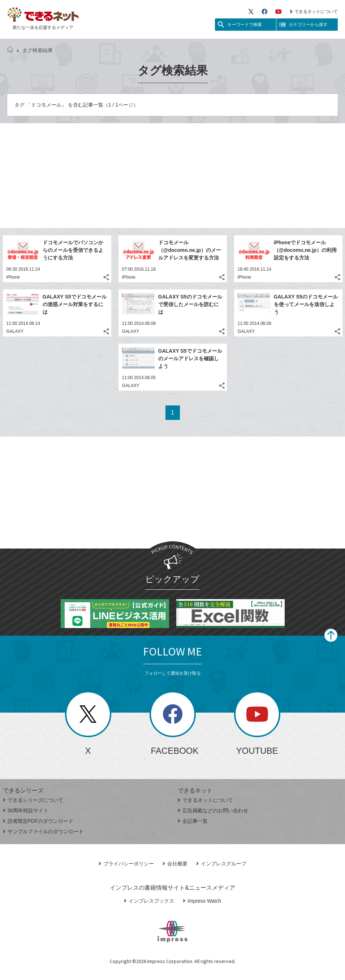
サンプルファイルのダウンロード (43, 831)
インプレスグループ (221, 864)
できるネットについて (314, 12)
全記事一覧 (193, 821)
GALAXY (15, 331)
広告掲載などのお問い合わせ (213, 811)
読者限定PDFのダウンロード (38, 821)
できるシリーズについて (33, 800)
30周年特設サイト (26, 811)
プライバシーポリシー (126, 864)
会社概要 (175, 864)
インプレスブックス (149, 901)
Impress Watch (202, 901)
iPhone (13, 277)
